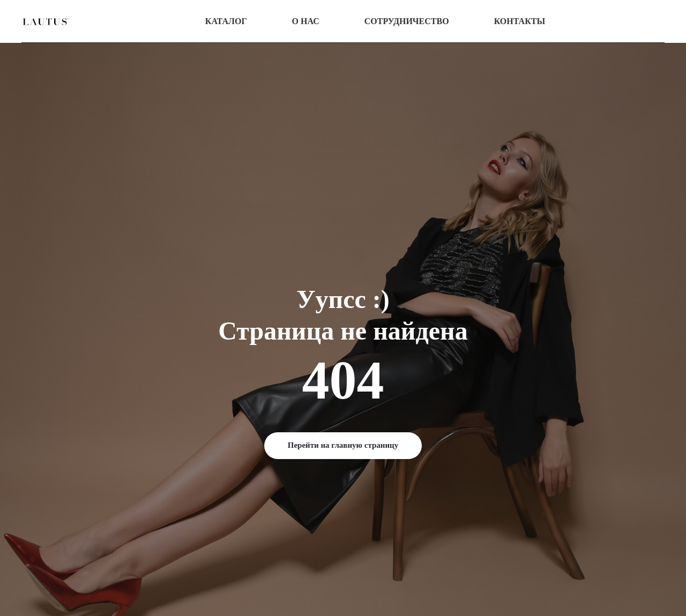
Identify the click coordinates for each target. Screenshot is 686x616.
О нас (306, 21)
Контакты (520, 21)
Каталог (226, 21)
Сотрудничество (407, 21)
